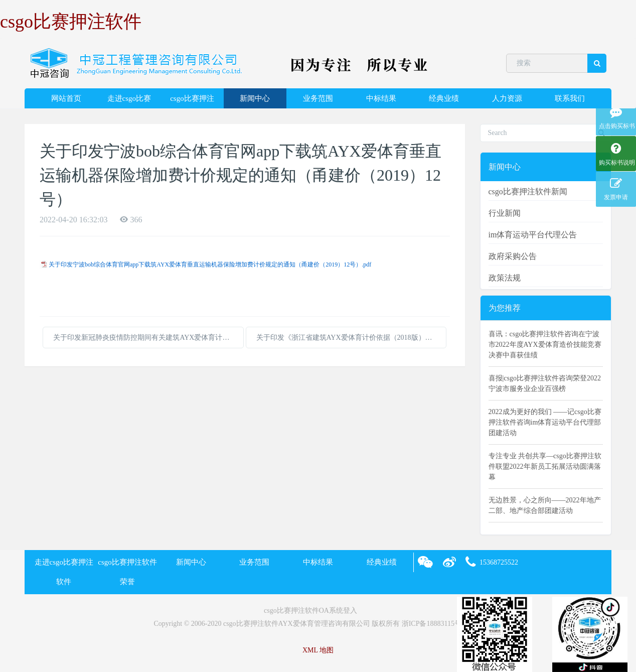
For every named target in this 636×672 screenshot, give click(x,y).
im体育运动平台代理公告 (533, 235)
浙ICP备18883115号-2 (435, 624)
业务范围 (318, 98)
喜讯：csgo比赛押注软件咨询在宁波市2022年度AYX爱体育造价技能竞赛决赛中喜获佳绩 (545, 345)
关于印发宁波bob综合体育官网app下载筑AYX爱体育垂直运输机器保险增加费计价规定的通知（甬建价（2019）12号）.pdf (210, 264)
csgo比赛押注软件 (71, 22)
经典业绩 (444, 98)
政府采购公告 (513, 256)
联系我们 (570, 98)
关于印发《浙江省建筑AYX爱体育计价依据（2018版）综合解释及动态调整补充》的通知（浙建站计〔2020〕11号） (352, 338)
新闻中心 (255, 98)
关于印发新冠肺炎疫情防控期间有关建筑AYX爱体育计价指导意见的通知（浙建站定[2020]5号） (148, 338)
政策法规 (505, 278)
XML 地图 (318, 650)
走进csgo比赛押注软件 (129, 101)
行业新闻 (505, 213)
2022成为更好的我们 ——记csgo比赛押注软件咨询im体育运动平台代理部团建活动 (545, 422)
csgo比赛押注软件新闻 (528, 191)
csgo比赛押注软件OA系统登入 (310, 611)
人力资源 (507, 98)
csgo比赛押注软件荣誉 (192, 101)
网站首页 (66, 98)
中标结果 (381, 98)
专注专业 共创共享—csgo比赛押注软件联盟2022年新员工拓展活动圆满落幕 (545, 466)
